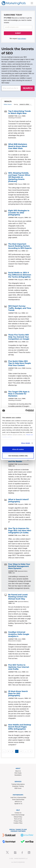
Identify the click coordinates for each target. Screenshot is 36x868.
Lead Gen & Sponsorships (18, 797)
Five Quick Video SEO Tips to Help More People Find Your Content (20, 363)
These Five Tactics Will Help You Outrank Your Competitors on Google (19, 337)
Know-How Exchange (18, 815)
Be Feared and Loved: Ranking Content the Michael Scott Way (18, 597)
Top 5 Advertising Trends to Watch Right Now (19, 112)
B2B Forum (18, 788)
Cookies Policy (18, 823)
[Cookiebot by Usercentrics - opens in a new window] (26, 411)
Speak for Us (18, 804)
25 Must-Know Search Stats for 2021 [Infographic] (18, 693)
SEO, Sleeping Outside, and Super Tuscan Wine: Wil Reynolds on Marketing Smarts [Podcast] (19, 177)
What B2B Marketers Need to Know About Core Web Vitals (18, 146)
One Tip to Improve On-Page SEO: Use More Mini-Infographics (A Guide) (20, 531)
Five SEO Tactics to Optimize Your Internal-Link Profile (19, 667)
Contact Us (18, 813)
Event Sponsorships (18, 799)
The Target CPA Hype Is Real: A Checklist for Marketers (19, 394)
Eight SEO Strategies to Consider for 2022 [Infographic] (19, 213)
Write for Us (18, 802)
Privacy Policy (18, 821)
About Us (18, 771)
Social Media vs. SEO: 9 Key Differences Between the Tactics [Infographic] (20, 275)
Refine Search (8, 104)
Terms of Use (18, 819)
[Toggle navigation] (32, 3)
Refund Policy (18, 817)
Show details (26, 443)
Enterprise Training (18, 786)
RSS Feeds (18, 773)
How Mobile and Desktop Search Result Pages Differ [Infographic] (20, 727)
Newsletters (18, 775)
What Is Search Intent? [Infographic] (19, 501)
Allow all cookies (18, 449)
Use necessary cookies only (18, 456)
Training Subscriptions (18, 784)
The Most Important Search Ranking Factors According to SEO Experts (20, 246)
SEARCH (28, 88)
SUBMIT (18, 33)
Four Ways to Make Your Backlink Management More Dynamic (19, 566)
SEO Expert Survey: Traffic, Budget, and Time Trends (20, 308)
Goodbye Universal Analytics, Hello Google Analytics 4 (19, 634)
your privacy (22, 39)
